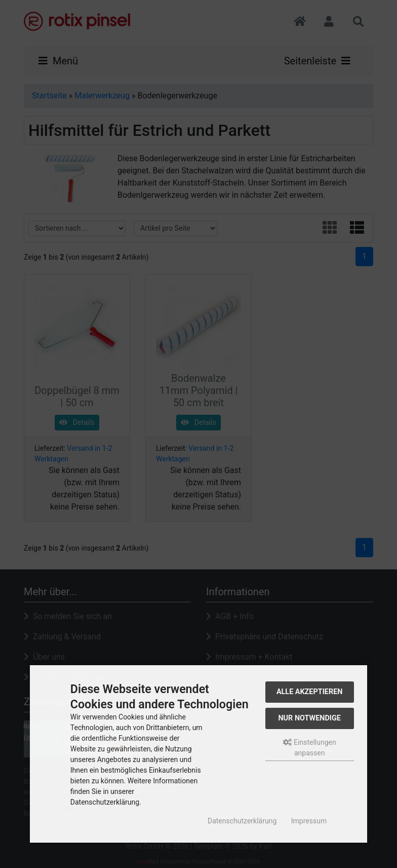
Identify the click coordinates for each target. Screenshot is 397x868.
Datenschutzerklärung (242, 821)
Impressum (309, 821)
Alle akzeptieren (310, 692)
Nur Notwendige (309, 718)
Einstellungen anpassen (310, 748)
